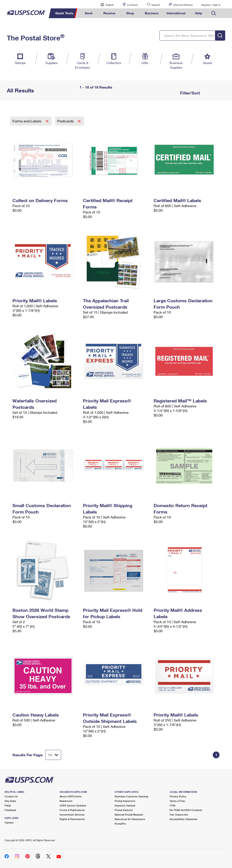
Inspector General (125, 805)
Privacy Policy (178, 796)
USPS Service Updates (73, 805)
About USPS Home (71, 796)
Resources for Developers (130, 819)
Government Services (72, 815)
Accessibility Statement (184, 819)
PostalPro (120, 824)
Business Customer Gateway (132, 796)
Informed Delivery (183, 5)
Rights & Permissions (72, 819)
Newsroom (66, 801)
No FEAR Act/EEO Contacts (186, 810)
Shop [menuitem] (130, 13)
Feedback (10, 810)
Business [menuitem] (152, 13)
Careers (9, 822)
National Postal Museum (129, 815)
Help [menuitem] (199, 13)
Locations (133, 5)
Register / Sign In (211, 5)
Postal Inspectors (125, 801)
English (105, 5)
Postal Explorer (124, 810)
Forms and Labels (27, 121)
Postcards (66, 121)
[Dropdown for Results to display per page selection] (53, 755)
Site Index (10, 801)
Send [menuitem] (89, 13)
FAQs (8, 805)
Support (156, 5)
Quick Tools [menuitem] (64, 13)
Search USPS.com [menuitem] (214, 13)
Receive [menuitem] (109, 13)
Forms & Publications (72, 810)
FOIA (173, 805)
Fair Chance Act (179, 815)
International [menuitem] (176, 13)
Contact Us (11, 796)
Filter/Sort (189, 93)
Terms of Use (177, 801)
